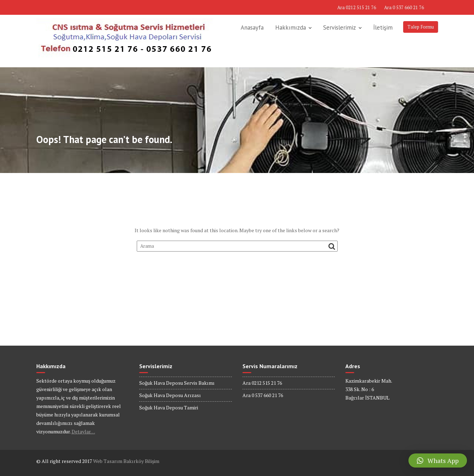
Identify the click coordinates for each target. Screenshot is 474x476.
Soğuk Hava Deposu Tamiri (169, 407)
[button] (438, 460)
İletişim (383, 27)
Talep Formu (421, 27)
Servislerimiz (340, 27)
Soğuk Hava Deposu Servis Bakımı (177, 383)
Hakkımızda (291, 27)
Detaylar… (83, 431)
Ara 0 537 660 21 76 (404, 7)
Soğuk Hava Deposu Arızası (170, 395)
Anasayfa (252, 27)
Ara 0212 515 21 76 (357, 7)
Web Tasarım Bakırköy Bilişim (126, 461)
